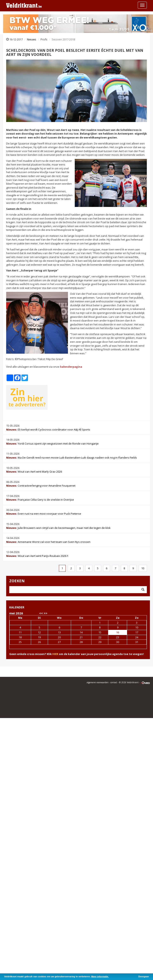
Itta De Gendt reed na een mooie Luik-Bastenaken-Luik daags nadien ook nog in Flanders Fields (72, 458)
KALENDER (17, 607)
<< (41, 613)
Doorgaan (144, 976)
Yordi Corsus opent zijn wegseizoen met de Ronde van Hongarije (52, 444)
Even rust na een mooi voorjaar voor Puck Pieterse (44, 514)
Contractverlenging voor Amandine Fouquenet (41, 486)
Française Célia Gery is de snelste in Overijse (40, 500)
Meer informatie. (100, 976)
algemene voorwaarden (98, 682)
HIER (55, 654)
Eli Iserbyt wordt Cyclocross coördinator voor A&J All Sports (48, 430)
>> (46, 613)
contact (114, 682)
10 (143, 568)
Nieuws (32, 39)
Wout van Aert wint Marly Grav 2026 (34, 472)
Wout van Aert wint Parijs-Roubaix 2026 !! (37, 556)
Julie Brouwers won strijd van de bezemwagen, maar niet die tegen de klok (58, 528)
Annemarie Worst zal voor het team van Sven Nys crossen (48, 542)
